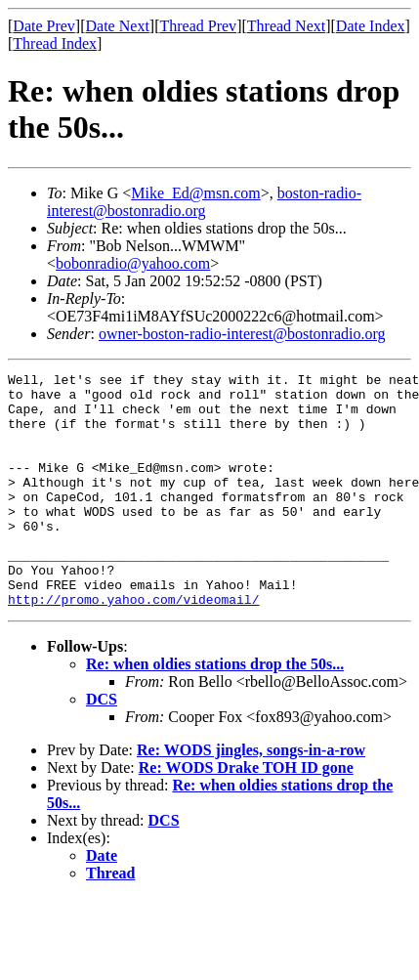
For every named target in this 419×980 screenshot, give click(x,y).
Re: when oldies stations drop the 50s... (215, 711)
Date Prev (44, 26)
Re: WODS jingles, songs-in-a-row (251, 797)
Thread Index (55, 43)
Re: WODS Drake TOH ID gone (246, 814)
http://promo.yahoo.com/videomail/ (133, 646)
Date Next (118, 26)
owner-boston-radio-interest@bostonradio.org (242, 334)
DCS (102, 746)
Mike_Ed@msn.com (196, 193)
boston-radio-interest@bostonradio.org (204, 202)
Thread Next (286, 26)
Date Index (371, 26)
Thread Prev (198, 26)
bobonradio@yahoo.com (133, 263)
